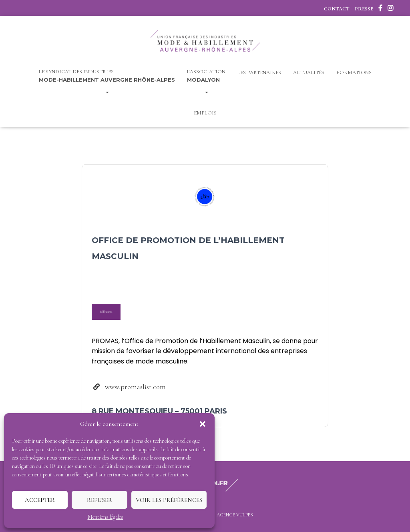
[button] (203, 424)
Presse (364, 9)
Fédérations (106, 312)
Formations (354, 72)
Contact (337, 9)
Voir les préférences (169, 500)
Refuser (99, 500)
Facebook (380, 9)
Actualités (309, 72)
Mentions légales (106, 517)
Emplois (205, 113)
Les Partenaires (259, 72)
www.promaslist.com (135, 387)
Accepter (40, 500)
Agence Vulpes (235, 515)
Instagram (390, 9)
